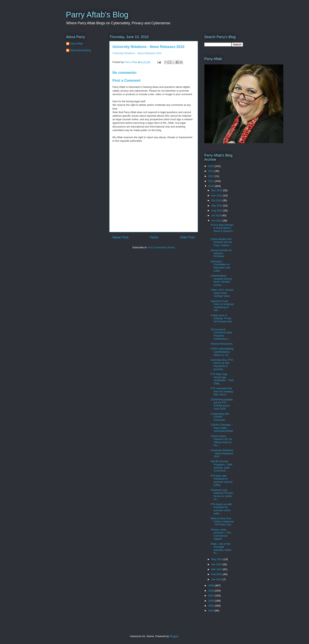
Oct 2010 (217, 200)
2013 (212, 171)
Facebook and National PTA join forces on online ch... (222, 495)
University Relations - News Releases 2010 (148, 47)
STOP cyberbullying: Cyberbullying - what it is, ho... (222, 352)
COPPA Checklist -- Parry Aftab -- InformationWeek (222, 428)
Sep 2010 (217, 206)
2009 (212, 585)
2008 (212, 591)
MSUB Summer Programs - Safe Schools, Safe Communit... (222, 466)
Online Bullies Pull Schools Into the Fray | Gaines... (221, 242)
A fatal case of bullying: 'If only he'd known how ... (221, 320)
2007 (212, 596)
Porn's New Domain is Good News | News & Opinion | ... (222, 230)
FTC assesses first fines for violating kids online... (222, 391)
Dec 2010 (217, 190)
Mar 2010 (217, 569)
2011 (212, 181)
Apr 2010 (217, 564)
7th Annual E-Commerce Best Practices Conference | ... (221, 334)
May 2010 (217, 559)
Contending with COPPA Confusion (220, 417)
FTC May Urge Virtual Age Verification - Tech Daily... (222, 379)
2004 (212, 611)
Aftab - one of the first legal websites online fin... (221, 548)
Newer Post (121, 237)
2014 (212, 166)
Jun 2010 (217, 221)
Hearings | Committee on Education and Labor (220, 266)
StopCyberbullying (81, 50)
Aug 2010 (217, 210)
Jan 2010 (217, 579)
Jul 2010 (216, 215)
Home (154, 237)
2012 (212, 176)
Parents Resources (222, 344)
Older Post (187, 237)
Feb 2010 (217, 574)
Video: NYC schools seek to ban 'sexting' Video (222, 293)
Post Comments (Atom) (161, 247)
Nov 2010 (217, 195)
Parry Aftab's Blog (97, 15)
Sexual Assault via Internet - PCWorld (221, 253)
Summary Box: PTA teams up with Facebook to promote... (222, 365)
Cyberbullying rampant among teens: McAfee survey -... (221, 280)
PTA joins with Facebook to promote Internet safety (222, 480)
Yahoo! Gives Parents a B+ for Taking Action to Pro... (221, 441)
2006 (212, 601)
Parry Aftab (76, 44)
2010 (212, 186)
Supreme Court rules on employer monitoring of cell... (222, 306)
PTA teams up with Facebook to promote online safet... (221, 509)
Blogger (174, 636)
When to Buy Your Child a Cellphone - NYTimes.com (222, 521)
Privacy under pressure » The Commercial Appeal (221, 534)
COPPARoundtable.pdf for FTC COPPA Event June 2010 (222, 404)
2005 (212, 606)
